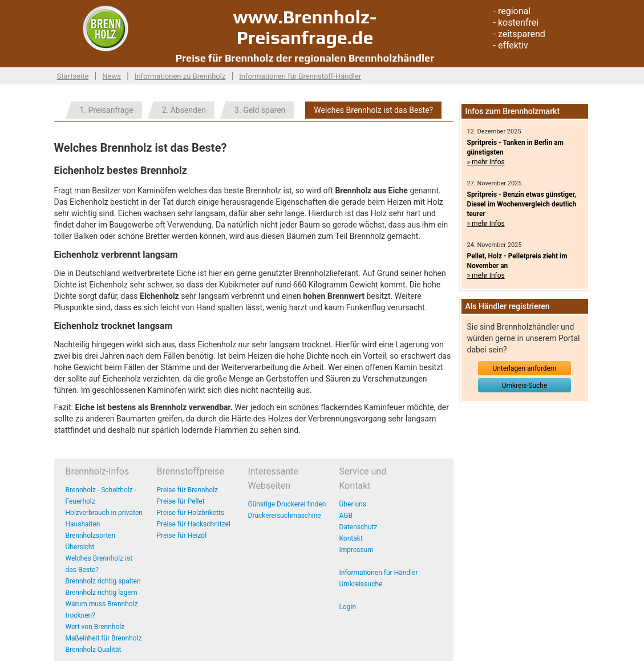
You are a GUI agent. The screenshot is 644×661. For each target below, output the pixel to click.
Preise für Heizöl (182, 536)
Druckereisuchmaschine (285, 516)
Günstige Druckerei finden (287, 504)
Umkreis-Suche (524, 386)
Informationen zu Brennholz (180, 76)
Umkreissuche (361, 584)
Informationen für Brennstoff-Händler (300, 76)
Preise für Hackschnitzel (194, 524)
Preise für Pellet (181, 501)
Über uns (353, 504)
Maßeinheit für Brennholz (104, 638)
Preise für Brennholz (188, 490)
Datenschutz (359, 527)
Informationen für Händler (379, 573)
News (112, 76)
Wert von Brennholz (95, 627)
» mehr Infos (486, 162)
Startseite (73, 76)
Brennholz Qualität (94, 650)
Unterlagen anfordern (525, 368)
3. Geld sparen (260, 110)
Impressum (357, 550)
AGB (346, 516)
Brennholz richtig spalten (103, 581)
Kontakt (351, 538)
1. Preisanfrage (107, 110)
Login (348, 607)
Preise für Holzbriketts (191, 513)
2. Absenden (184, 110)
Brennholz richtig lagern (102, 593)
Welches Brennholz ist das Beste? (373, 110)
